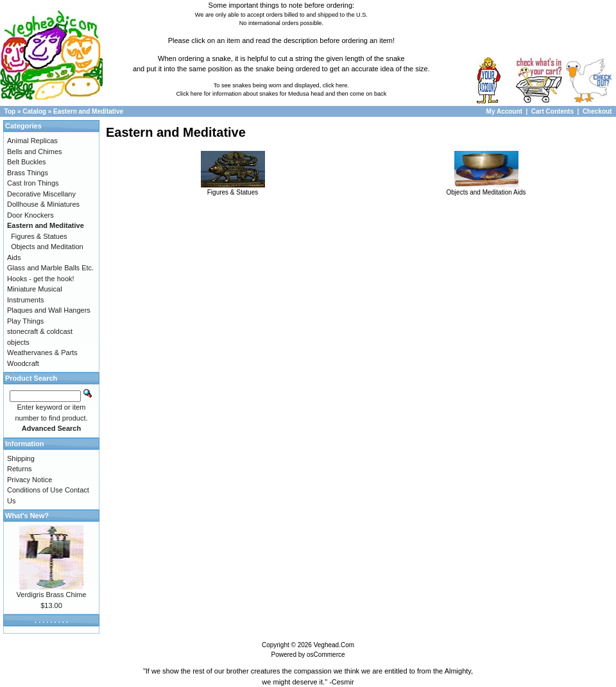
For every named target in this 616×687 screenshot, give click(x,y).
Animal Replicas (32, 141)
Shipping (21, 458)
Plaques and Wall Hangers (49, 310)
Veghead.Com (334, 645)
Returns (20, 469)
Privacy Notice (30, 480)
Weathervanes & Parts (42, 352)
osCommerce (326, 655)
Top (10, 111)
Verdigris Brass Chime (52, 595)
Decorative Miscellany (41, 194)
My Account (505, 111)
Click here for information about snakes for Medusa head (250, 94)
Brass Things (28, 173)
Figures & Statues (233, 189)
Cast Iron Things (33, 183)
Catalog (34, 111)
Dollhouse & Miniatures (43, 204)
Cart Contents (552, 111)
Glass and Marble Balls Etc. (50, 268)
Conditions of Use (35, 490)
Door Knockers (30, 215)
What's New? (27, 516)
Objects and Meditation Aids (486, 189)
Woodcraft (23, 363)
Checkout (597, 111)
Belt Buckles (27, 162)
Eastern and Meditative (88, 111)
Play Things (25, 321)
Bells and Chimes (35, 152)
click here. (336, 85)
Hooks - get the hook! (41, 279)
